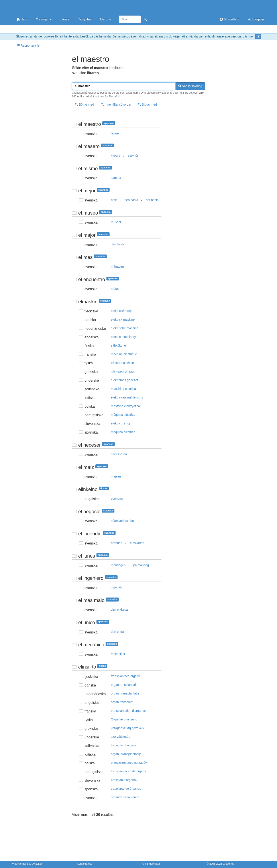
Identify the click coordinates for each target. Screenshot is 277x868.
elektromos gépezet (124, 380)
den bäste (118, 244)
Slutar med (147, 105)
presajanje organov (124, 780)
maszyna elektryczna (125, 406)
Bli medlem (229, 19)
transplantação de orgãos (128, 771)
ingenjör (116, 587)
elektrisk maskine (123, 320)
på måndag (141, 565)
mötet (115, 289)
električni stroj (120, 423)
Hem (22, 19)
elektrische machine (125, 328)
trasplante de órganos (126, 789)
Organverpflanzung (124, 719)
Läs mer (248, 36)
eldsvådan (137, 543)
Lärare (65, 19)
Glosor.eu (229, 864)
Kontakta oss (85, 864)
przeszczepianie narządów (129, 763)
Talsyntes (85, 19)
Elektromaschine (122, 363)
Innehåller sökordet (116, 105)
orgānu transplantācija (126, 754)
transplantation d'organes (128, 711)
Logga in (256, 19)
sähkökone (118, 345)
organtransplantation (125, 685)
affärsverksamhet (123, 521)
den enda (117, 632)
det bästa (152, 200)
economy (117, 499)
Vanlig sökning (190, 86)
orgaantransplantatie (125, 693)
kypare (116, 156)
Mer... (105, 19)
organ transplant (122, 702)
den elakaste (120, 610)
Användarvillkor (151, 864)
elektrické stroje (122, 311)
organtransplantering (125, 797)
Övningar (44, 19)
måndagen (118, 565)
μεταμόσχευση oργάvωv (128, 728)
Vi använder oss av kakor (27, 864)
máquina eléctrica (123, 415)
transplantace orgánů (126, 676)
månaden (117, 266)
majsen (116, 476)
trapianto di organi (123, 745)
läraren (116, 133)
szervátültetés (120, 737)
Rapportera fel (28, 45)
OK (258, 37)
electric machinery (123, 337)
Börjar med (84, 105)
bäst (114, 200)
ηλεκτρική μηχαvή (123, 371)
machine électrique (124, 354)
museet (116, 222)
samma (116, 178)
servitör (133, 156)
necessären (119, 454)
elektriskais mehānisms (127, 397)
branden (117, 543)
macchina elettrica (123, 389)
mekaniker (118, 654)
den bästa (131, 200)
